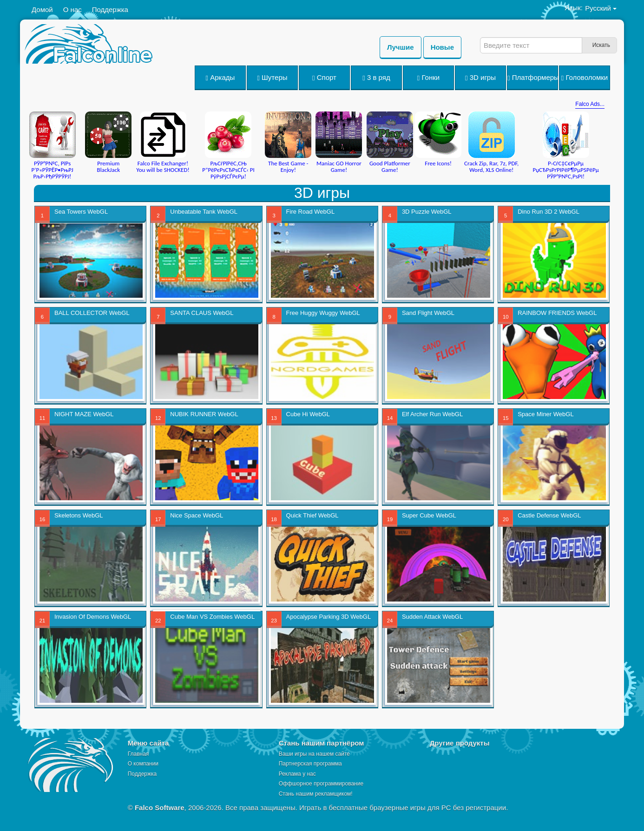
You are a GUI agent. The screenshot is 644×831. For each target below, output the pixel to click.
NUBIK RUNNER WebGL (204, 414)
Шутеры (272, 78)
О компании (143, 764)
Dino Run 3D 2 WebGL (549, 212)
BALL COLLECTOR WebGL (92, 313)
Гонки (428, 78)
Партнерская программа (310, 764)
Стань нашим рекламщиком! (316, 794)
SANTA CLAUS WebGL (202, 313)
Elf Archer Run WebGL (432, 414)
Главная (138, 754)
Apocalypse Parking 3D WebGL (329, 617)
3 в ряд (376, 78)
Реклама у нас (297, 774)
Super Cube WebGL (429, 515)
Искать (601, 45)
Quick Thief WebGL (312, 515)
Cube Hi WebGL (308, 414)
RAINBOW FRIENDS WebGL (557, 313)
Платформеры (533, 78)
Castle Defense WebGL (549, 515)
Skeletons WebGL (79, 515)
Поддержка (110, 10)
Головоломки (585, 78)
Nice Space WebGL (197, 515)
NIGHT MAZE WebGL (84, 414)
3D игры (480, 78)
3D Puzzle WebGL (427, 212)
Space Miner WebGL (545, 414)
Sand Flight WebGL (428, 313)
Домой (42, 10)
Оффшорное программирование (321, 784)
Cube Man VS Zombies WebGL (212, 617)
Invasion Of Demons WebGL (93, 617)
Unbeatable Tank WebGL (204, 212)
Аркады (220, 78)
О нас (72, 10)
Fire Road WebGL (311, 212)
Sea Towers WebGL (81, 212)
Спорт (324, 78)
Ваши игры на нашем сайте (314, 754)
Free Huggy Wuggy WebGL (323, 313)
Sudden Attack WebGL (432, 617)
